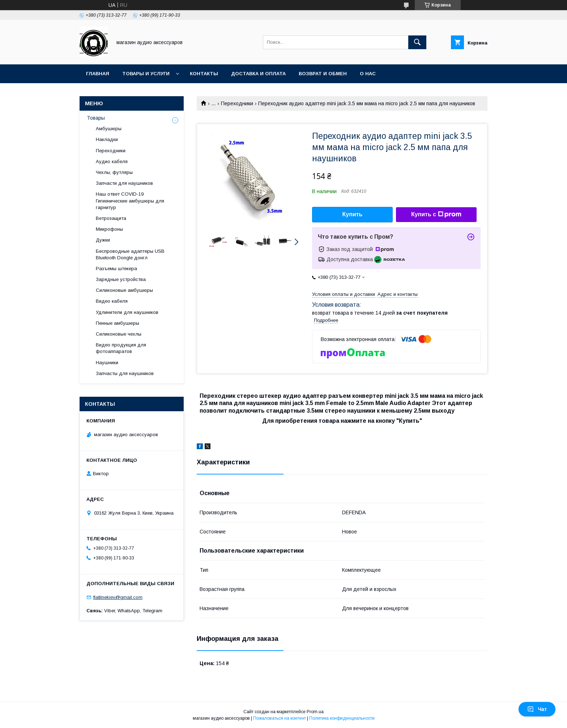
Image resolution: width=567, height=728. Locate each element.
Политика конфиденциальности (342, 718)
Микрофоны (109, 229)
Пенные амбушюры (118, 323)
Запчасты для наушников (125, 373)
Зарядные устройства (121, 279)
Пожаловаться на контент (280, 718)
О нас (368, 74)
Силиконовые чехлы (119, 334)
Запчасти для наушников (124, 183)
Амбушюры (109, 129)
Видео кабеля (112, 301)
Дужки (103, 240)
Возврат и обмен (323, 74)
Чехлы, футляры (114, 172)
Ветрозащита (111, 218)
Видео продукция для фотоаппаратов (121, 348)
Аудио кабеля (112, 161)
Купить (353, 214)
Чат (537, 709)
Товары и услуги (146, 74)
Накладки (107, 139)
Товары (96, 118)
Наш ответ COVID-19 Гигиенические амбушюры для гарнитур (130, 201)
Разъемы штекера (116, 269)
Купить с (436, 214)
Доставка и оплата (258, 74)
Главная (98, 74)
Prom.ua (315, 712)
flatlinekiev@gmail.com (118, 597)
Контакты (204, 74)
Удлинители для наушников (127, 312)
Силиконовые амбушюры (124, 290)
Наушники (107, 363)
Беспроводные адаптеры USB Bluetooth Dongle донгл (130, 254)
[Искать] (417, 42)
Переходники (237, 103)
